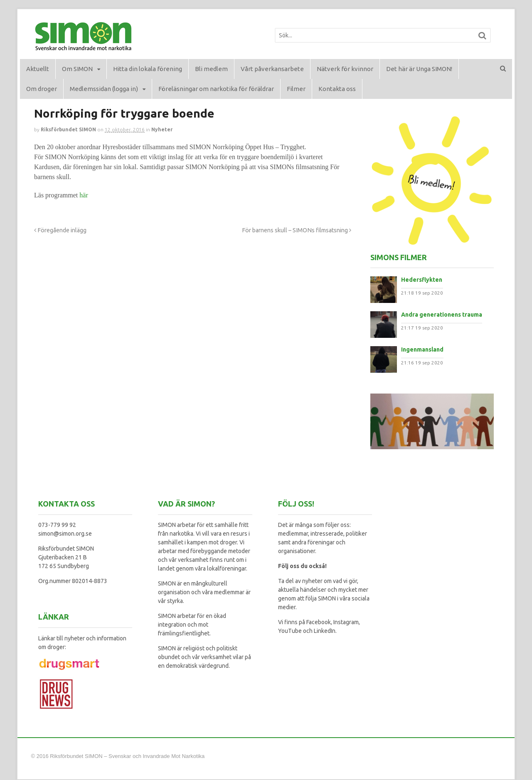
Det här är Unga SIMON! (419, 69)
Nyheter (162, 129)
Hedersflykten (422, 280)
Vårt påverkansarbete (272, 69)
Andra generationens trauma (442, 315)
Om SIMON (77, 69)
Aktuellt (38, 69)
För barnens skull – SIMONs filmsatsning (297, 230)
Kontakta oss (337, 89)
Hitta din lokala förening (148, 69)
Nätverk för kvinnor (345, 69)
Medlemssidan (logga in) (104, 89)
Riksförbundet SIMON (68, 129)
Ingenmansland (422, 349)
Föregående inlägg (60, 230)
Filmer (296, 89)
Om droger (42, 89)
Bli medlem (211, 69)
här (84, 195)
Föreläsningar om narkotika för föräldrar (216, 89)
